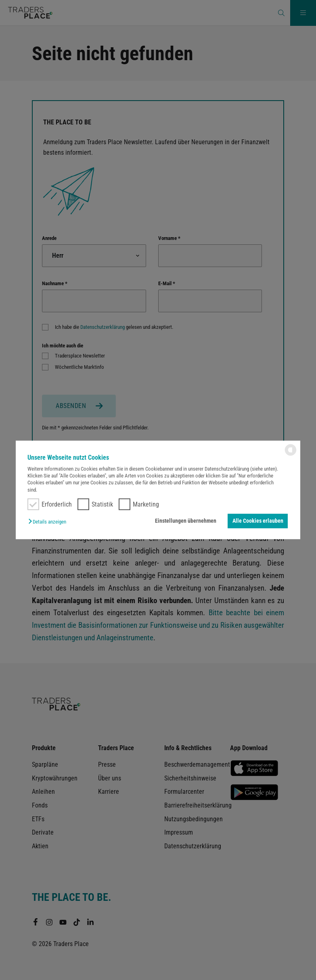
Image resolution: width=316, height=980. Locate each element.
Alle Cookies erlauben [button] (258, 521)
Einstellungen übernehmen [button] (186, 521)
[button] (49, 522)
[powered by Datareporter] (291, 455)
